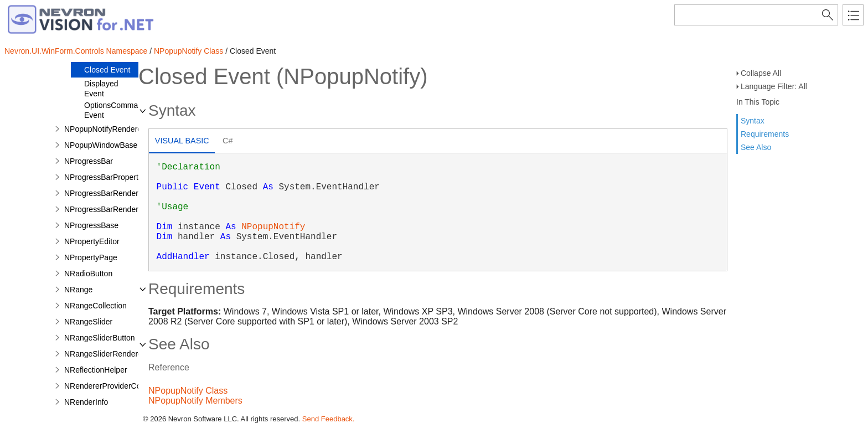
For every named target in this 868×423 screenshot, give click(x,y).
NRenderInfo (86, 402)
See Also (756, 147)
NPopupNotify (273, 227)
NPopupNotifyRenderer (104, 129)
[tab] (182, 142)
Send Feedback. (329, 419)
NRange (78, 290)
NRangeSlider (88, 322)
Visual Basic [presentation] (182, 141)
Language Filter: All (774, 86)
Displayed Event (101, 89)
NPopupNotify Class (188, 51)
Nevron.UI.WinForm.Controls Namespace (76, 51)
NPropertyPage (91, 257)
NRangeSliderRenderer (105, 354)
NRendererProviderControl (110, 386)
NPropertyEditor (92, 241)
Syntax (753, 121)
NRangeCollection (95, 306)
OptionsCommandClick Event (124, 110)
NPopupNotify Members (195, 401)
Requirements (765, 134)
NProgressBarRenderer (105, 193)
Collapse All (761, 73)
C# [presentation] (228, 141)
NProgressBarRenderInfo (108, 209)
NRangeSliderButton (100, 338)
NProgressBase (91, 225)
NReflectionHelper (96, 370)
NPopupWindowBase (101, 145)
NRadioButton (88, 274)
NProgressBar (89, 161)
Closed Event (107, 70)
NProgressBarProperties (106, 177)
